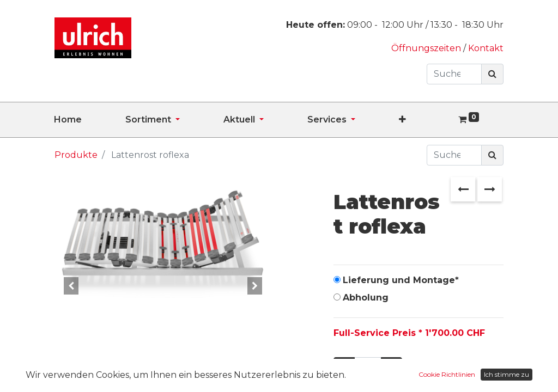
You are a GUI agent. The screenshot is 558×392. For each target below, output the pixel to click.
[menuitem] (90, 120)
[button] (424, 120)
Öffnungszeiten (427, 48)
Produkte (76, 155)
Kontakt (486, 48)
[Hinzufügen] (392, 367)
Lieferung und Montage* (401, 280)
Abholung (366, 298)
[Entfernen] (344, 367)
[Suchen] (492, 74)
